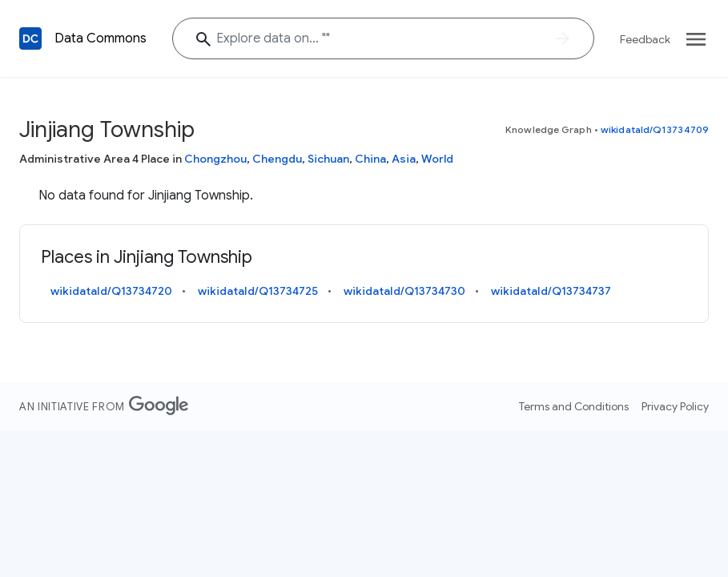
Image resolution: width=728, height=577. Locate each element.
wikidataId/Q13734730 (404, 291)
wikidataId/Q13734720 (111, 291)
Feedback (645, 39)
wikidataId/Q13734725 (258, 291)
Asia (404, 159)
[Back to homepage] (30, 38)
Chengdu (277, 159)
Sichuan (328, 159)
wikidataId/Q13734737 (551, 291)
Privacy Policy (675, 406)
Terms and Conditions (574, 406)
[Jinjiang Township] (383, 38)
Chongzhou (215, 159)
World (437, 159)
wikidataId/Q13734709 (655, 129)
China (370, 159)
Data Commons (101, 38)
